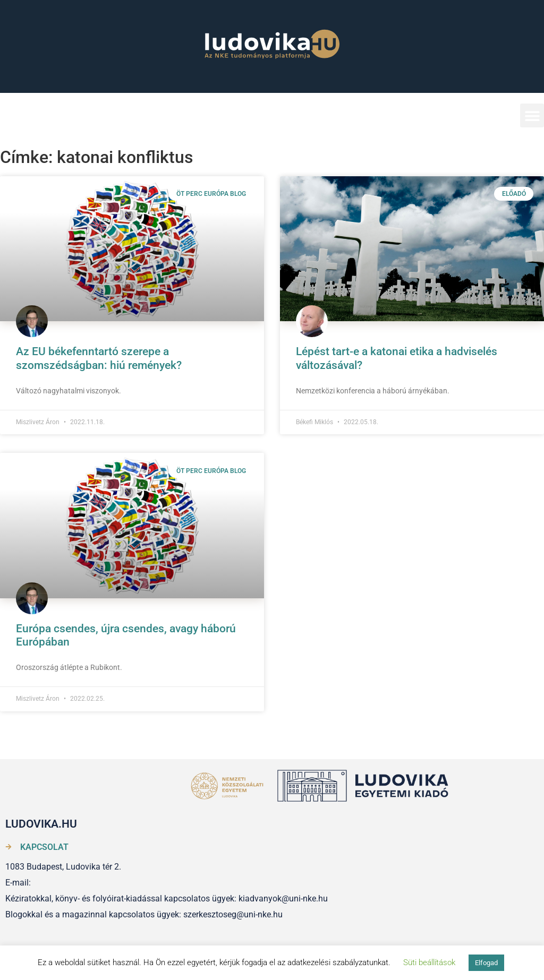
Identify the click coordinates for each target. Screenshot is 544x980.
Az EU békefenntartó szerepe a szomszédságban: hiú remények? (99, 358)
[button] (532, 115)
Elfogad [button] (486, 963)
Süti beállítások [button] (429, 962)
